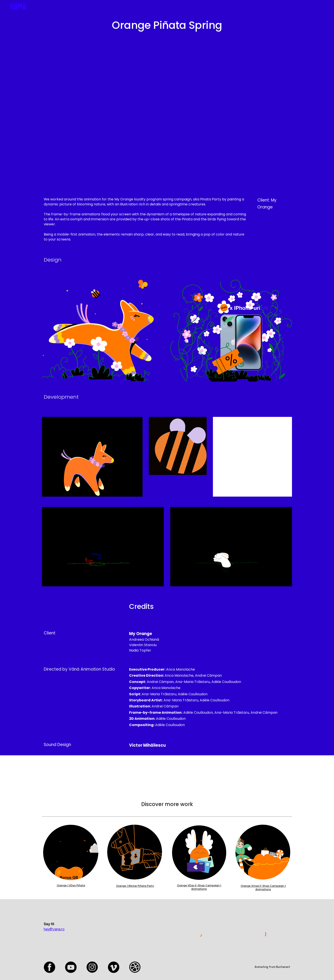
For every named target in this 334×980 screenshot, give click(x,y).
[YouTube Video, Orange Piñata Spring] (167, 114)
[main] (167, 25)
